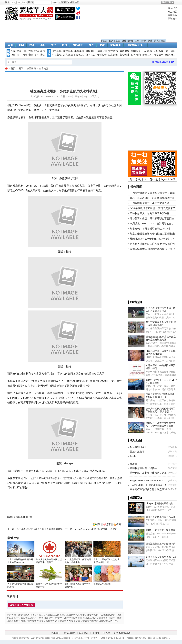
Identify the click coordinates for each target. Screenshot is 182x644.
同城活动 (158, 55)
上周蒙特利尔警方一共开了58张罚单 (150, 203)
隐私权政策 (70, 633)
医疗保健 (170, 51)
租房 (105, 41)
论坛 (43, 45)
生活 (54, 45)
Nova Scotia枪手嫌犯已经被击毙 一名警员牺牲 (98, 529)
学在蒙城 (57, 55)
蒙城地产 (172, 18)
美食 (143, 41)
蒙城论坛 (172, 15)
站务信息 (84, 633)
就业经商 (113, 55)
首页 (10, 45)
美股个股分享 (137, 452)
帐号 (7, 2)
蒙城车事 (68, 51)
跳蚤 (32, 45)
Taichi (133, 456)
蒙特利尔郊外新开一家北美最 (161, 530)
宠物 (31, 55)
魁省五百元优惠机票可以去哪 (161, 517)
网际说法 (79, 55)
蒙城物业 (124, 55)
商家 (102, 45)
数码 (37, 51)
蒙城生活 (13, 538)
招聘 (13, 51)
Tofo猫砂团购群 (138, 447)
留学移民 (91, 55)
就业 (124, 41)
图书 (19, 55)
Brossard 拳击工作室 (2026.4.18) (148, 485)
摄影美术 (147, 55)
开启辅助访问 (176, 2)
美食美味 (79, 51)
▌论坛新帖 (135, 440)
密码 (30, 2)
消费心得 (57, 51)
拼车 (37, 55)
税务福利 (136, 55)
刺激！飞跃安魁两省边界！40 (161, 557)
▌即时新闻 (135, 302)
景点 (156, 41)
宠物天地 (102, 51)
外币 (13, 55)
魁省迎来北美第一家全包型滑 (161, 544)
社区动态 (78, 45)
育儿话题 (68, 55)
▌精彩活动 (135, 498)
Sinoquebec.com (122, 633)
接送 (163, 41)
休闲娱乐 (136, 51)
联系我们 (172, 8)
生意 (118, 41)
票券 (25, 55)
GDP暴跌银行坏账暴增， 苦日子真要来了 (153, 208)
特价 (64, 45)
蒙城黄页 (116, 45)
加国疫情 (28, 517)
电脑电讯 (91, 51)
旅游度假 (170, 55)
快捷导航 (167, 2)
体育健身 (124, 51)
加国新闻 (31, 68)
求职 (19, 51)
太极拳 (134, 464)
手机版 (96, 633)
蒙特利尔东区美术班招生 (143, 468)
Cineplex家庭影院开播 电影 (160, 503)
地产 (91, 45)
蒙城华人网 (6, 69)
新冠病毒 (18, 517)
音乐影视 (158, 51)
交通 (150, 41)
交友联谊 (113, 51)
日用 (25, 51)
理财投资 (102, 55)
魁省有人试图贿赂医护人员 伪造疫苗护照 (152, 244)
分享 (108, 524)
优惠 (137, 41)
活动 (131, 41)
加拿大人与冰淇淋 (102, 584)
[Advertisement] (134, 23)
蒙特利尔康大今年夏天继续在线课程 (150, 213)
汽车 (31, 51)
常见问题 (172, 12)
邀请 (98, 524)
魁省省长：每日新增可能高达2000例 (150, 229)
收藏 (119, 524)
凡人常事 (147, 51)
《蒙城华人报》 (136, 45)
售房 (111, 41)
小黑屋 (107, 633)
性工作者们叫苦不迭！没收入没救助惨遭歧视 (40, 529)
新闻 (21, 45)
